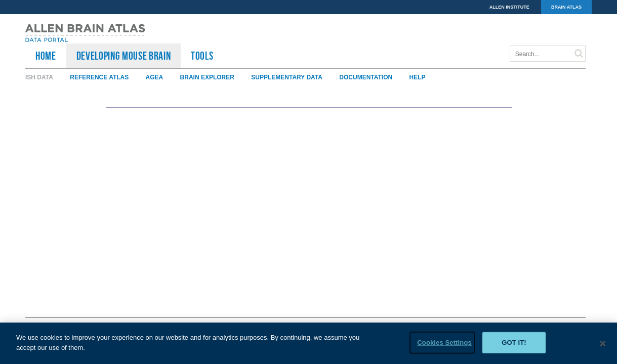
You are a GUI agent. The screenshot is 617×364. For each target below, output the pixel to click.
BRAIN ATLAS (566, 7)
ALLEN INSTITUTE (509, 7)
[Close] (603, 344)
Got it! (514, 343)
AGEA (155, 77)
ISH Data (39, 77)
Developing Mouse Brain (124, 56)
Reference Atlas (99, 77)
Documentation (366, 77)
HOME (46, 56)
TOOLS (202, 56)
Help (418, 77)
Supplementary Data (287, 77)
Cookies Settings (444, 343)
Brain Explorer (207, 77)
